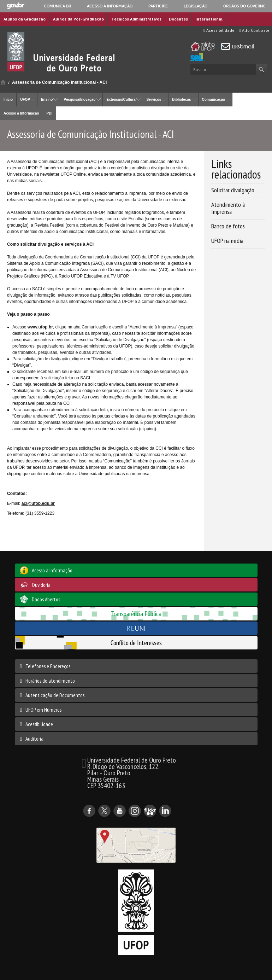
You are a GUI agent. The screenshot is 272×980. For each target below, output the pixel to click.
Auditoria (34, 739)
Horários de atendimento (50, 681)
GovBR (16, 6)
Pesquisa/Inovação (79, 100)
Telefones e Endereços (48, 666)
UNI (136, 628)
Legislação (196, 6)
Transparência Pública (136, 614)
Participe (158, 6)
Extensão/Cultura (121, 100)
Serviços (154, 100)
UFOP (25, 100)
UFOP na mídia (227, 241)
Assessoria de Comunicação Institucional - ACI (59, 82)
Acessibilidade (219, 30)
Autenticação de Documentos (55, 695)
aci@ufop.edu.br (38, 503)
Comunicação (214, 100)
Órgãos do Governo (244, 6)
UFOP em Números (43, 710)
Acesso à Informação (21, 113)
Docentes (178, 19)
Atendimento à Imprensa (228, 208)
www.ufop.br (40, 327)
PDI (50, 113)
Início (3, 82)
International (209, 19)
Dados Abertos (46, 599)
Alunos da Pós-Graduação (78, 19)
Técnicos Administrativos (136, 19)
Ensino (47, 100)
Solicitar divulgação (233, 190)
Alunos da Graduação (25, 19)
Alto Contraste (255, 30)
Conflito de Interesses (136, 643)
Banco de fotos (228, 226)
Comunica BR (57, 6)
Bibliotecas (181, 100)
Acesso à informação (110, 6)
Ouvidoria (41, 585)
